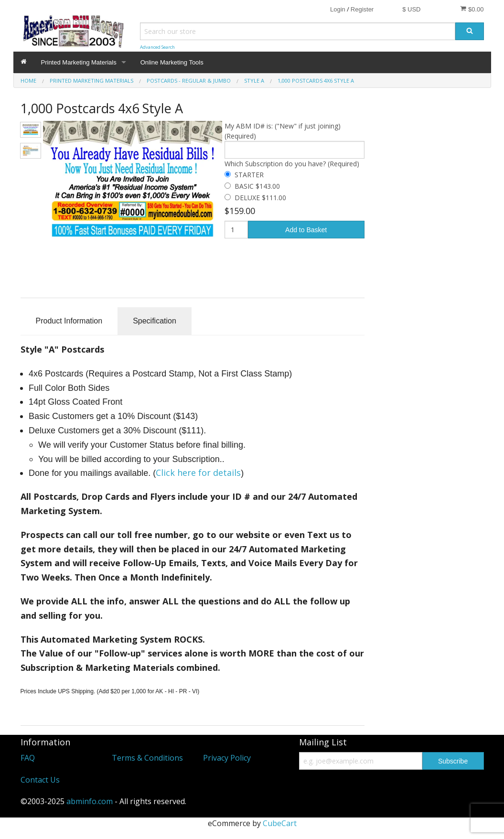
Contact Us (40, 780)
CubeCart (280, 823)
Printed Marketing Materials (79, 62)
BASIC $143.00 (257, 186)
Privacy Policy (227, 758)
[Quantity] (236, 230)
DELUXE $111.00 (260, 198)
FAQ (28, 758)
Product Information (69, 321)
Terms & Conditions (147, 758)
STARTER (249, 175)
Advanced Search (157, 47)
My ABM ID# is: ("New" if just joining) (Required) (283, 131)
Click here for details (198, 473)
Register (362, 9)
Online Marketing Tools (172, 62)
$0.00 (472, 9)
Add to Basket (306, 230)
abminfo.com (90, 801)
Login (338, 9)
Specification (155, 321)
